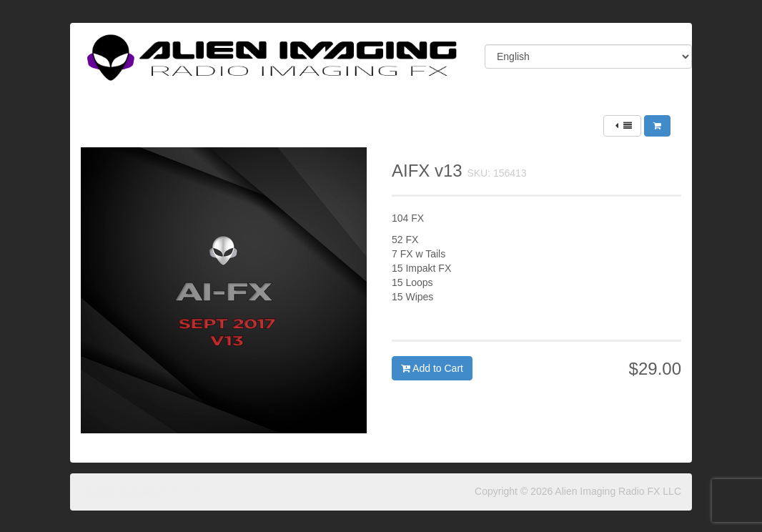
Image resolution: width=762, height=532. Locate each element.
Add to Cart (432, 368)
